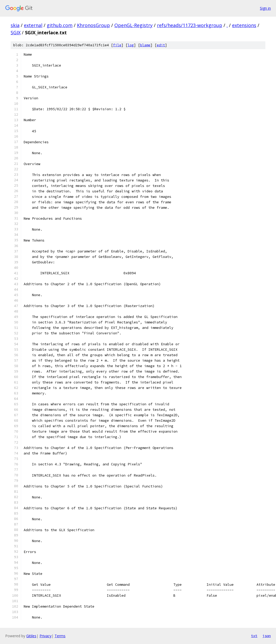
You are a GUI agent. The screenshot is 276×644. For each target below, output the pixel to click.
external (33, 25)
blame (145, 45)
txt (254, 636)
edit (161, 45)
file (117, 45)
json (267, 636)
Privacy (45, 636)
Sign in (265, 8)
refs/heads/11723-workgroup (190, 25)
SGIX (16, 32)
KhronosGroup (93, 25)
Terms (60, 636)
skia (15, 25)
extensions (244, 25)
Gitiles (31, 636)
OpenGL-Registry (133, 25)
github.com (60, 25)
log (131, 45)
